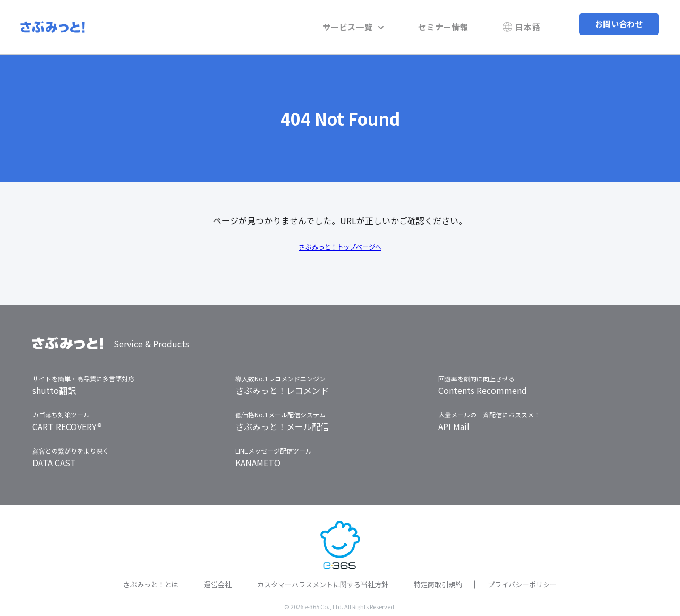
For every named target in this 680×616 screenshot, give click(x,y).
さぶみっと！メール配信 (282, 421)
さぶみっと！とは (151, 579)
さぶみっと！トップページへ (340, 240)
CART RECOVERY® (67, 421)
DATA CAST (54, 457)
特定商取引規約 (438, 579)
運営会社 (218, 579)
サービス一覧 (386, 24)
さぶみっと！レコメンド (282, 384)
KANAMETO (258, 457)
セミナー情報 (463, 24)
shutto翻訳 (54, 384)
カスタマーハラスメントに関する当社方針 (323, 579)
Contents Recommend (483, 384)
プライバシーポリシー (522, 579)
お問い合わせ (619, 24)
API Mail (454, 421)
